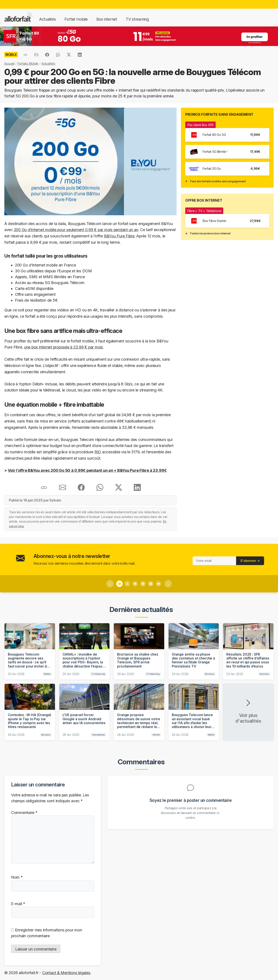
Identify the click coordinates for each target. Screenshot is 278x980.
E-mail (18, 904)
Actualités (47, 19)
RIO (98, 452)
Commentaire (24, 813)
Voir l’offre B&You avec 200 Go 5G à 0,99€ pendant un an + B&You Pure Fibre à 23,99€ (87, 470)
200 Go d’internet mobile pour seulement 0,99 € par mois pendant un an (76, 230)
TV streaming (137, 19)
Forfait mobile (76, 19)
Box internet (107, 19)
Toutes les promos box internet (210, 233)
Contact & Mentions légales (66, 973)
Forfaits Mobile (28, 63)
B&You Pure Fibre (119, 236)
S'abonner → (250, 561)
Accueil (9, 63)
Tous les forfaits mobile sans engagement (218, 181)
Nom (17, 877)
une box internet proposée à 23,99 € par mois (64, 347)
